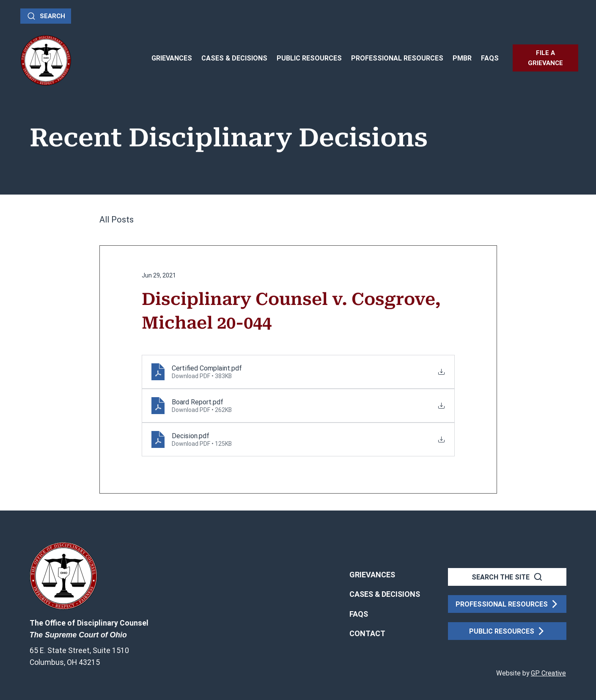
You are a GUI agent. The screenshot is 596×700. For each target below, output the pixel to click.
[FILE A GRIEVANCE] (545, 58)
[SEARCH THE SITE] (507, 577)
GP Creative (548, 673)
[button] (367, 634)
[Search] (46, 16)
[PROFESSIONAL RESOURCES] (507, 604)
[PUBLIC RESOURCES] (507, 631)
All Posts (117, 220)
